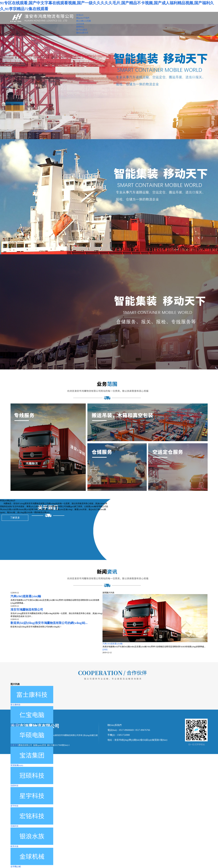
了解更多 (15, 518)
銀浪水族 (14, 846)
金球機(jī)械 (16, 867)
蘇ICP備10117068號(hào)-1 (58, 745)
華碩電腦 (14, 745)
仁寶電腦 (14, 725)
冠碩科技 (14, 786)
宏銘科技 (14, 826)
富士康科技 (15, 705)
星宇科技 (14, 806)
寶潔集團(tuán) (17, 765)
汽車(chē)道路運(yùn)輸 (113, 644)
